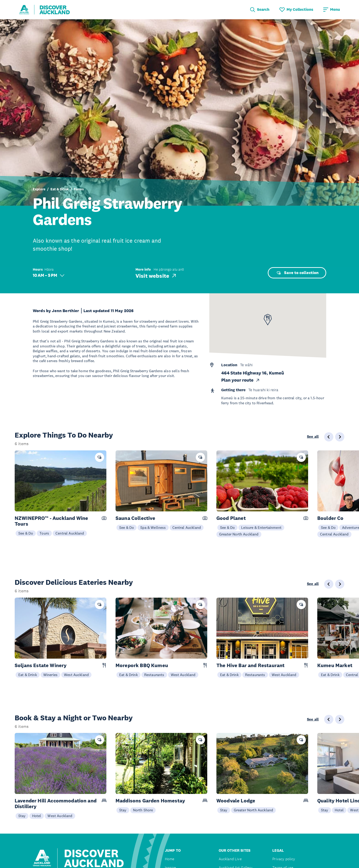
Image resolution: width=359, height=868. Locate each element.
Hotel (37, 816)
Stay (22, 816)
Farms (79, 189)
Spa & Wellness (153, 527)
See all (313, 437)
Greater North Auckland (239, 534)
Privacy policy (284, 859)
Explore (39, 189)
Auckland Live (230, 859)
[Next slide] (340, 437)
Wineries (50, 675)
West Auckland (76, 675)
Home (170, 859)
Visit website (156, 276)
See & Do (26, 533)
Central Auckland (70, 533)
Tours (44, 533)
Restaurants (154, 675)
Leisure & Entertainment (261, 527)
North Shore (143, 810)
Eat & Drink (60, 189)
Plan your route (241, 380)
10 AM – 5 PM (49, 275)
